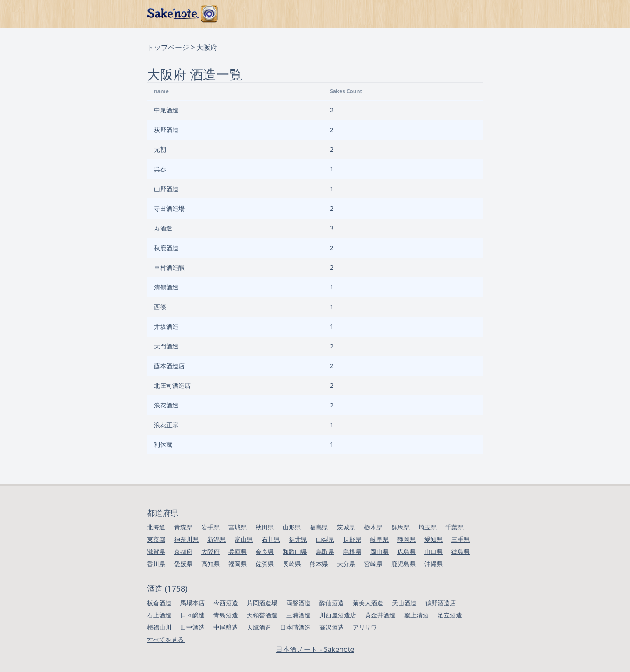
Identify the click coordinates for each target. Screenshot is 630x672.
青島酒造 (226, 615)
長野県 (352, 539)
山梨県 (325, 539)
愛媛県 (183, 564)
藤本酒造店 (169, 366)
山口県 (434, 552)
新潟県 (217, 539)
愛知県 (434, 539)
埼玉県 (427, 527)
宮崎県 (373, 564)
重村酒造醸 (169, 267)
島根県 (352, 552)
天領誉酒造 (262, 615)
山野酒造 (166, 189)
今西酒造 (226, 603)
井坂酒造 (166, 326)
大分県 (346, 564)
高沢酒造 (332, 627)
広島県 (406, 552)
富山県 (244, 539)
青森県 (183, 527)
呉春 (160, 169)
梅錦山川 (159, 627)
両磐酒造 (298, 603)
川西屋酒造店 (338, 615)
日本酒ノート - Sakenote (315, 649)
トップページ (168, 47)
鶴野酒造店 (441, 603)
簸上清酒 (416, 615)
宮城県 (238, 527)
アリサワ (365, 627)
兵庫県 (238, 552)
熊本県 (319, 564)
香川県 (156, 564)
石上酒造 (159, 615)
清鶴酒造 (166, 287)
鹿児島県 (403, 564)
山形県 (292, 527)
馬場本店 (192, 603)
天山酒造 (404, 603)
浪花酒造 (166, 405)
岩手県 (210, 527)
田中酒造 (192, 627)
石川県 (271, 539)
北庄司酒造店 (172, 385)
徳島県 (461, 552)
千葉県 (455, 527)
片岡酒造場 (262, 603)
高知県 (210, 564)
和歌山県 (295, 552)
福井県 (298, 539)
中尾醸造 (226, 627)
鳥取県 (325, 552)
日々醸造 (192, 615)
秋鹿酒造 (166, 248)
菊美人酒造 (368, 603)
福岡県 (238, 564)
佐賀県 (265, 564)
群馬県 (400, 527)
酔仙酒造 (332, 603)
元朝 (160, 149)
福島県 (319, 527)
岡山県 (379, 552)
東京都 (156, 539)
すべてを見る (166, 639)
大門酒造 (166, 346)
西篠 (160, 307)
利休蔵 (163, 444)
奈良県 (265, 552)
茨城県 (346, 527)
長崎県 (292, 564)
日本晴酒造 (295, 627)
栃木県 (373, 527)
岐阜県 (379, 539)
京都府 (183, 552)
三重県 (461, 539)
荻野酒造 (166, 130)
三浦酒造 (298, 615)
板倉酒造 (159, 603)
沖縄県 (434, 564)
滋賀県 (156, 552)
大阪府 (210, 552)
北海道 (156, 527)
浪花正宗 (166, 425)
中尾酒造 (166, 110)
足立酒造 (450, 615)
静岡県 (406, 539)
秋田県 (265, 527)
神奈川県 (186, 539)
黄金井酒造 (380, 615)
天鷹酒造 (259, 627)
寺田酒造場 (169, 208)
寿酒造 (163, 228)
